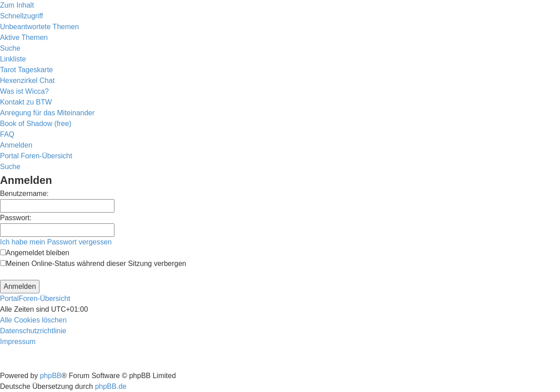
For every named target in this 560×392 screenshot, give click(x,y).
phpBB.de (111, 386)
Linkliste (13, 59)
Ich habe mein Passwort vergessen (56, 242)
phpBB (51, 376)
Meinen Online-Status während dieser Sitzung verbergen (93, 264)
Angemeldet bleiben (35, 253)
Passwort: (16, 218)
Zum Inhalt (17, 5)
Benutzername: (24, 194)
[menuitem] (39, 27)
